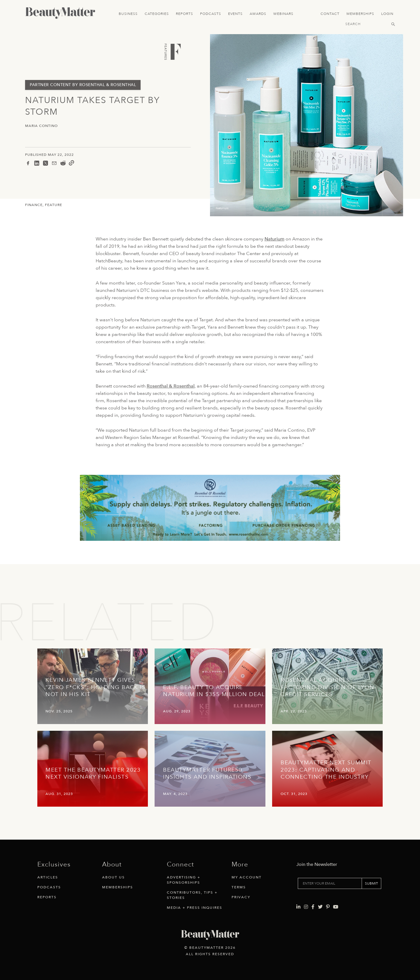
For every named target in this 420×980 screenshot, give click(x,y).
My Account (247, 877)
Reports (184, 14)
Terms (239, 887)
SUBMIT (371, 883)
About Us (113, 877)
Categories (157, 14)
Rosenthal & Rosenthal (171, 386)
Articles (48, 877)
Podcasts (211, 14)
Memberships (360, 14)
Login (387, 14)
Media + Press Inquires (195, 908)
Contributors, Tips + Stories (192, 895)
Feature (54, 205)
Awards (258, 14)
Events (235, 14)
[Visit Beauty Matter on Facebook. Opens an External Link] (313, 907)
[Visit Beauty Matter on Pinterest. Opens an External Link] (328, 907)
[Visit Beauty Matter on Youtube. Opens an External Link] (336, 907)
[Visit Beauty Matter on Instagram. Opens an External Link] (306, 907)
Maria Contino (41, 126)
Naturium (274, 239)
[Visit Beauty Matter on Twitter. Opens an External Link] (320, 907)
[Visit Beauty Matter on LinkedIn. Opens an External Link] (298, 907)
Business (128, 14)
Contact (330, 14)
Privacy (241, 897)
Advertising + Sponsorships (184, 880)
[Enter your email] (330, 883)
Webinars (283, 14)
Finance (34, 205)
